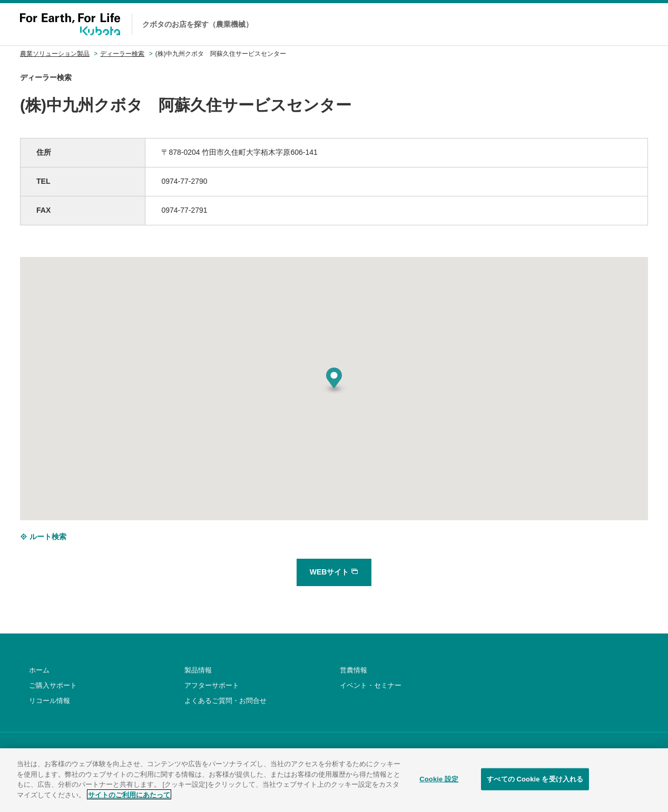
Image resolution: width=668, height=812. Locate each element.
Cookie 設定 (439, 786)
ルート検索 (43, 537)
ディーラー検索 (122, 54)
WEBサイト (334, 572)
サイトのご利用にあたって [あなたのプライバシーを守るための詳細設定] (129, 801)
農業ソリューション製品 (55, 54)
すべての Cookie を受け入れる (535, 786)
